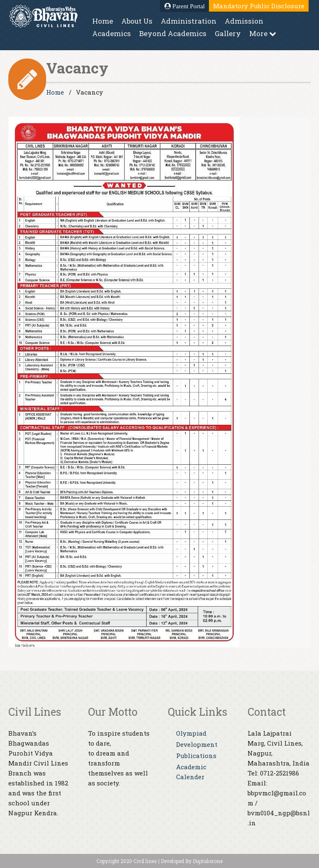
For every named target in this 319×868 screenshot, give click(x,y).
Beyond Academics (173, 33)
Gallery (228, 33)
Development (197, 744)
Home (103, 21)
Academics (112, 33)
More (263, 33)
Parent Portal (185, 6)
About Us (137, 21)
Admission (244, 21)
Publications (196, 756)
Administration (189, 21)
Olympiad (191, 733)
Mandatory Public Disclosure (259, 6)
